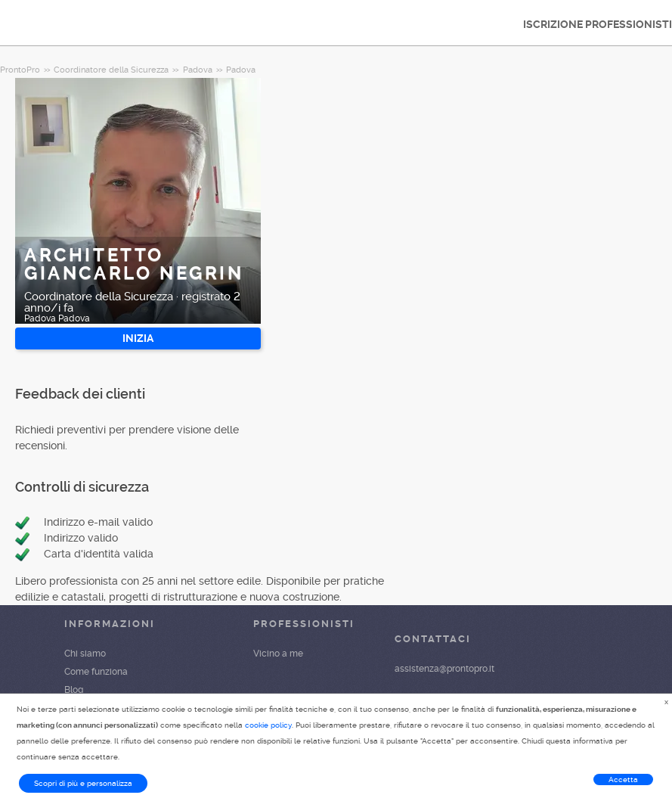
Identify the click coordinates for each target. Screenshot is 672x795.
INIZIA (138, 338)
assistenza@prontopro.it (444, 669)
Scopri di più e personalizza (83, 783)
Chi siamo (85, 654)
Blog (74, 690)
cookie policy (268, 725)
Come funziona (96, 672)
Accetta (623, 779)
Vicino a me (278, 654)
